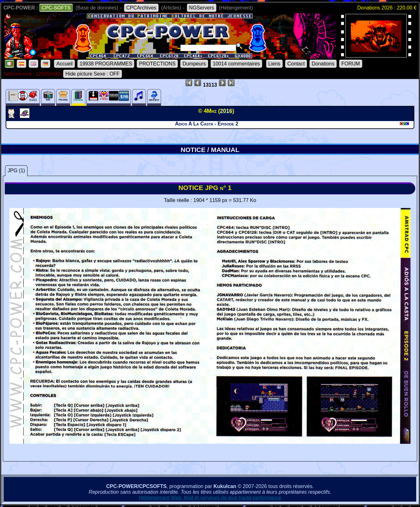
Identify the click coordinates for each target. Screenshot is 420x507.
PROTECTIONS (157, 64)
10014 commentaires (236, 64)
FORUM (351, 64)
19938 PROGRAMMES (106, 64)
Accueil (64, 64)
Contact (296, 64)
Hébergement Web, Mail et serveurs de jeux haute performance (210, 498)
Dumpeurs (194, 64)
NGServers (202, 8)
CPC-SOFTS (56, 8)
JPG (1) (16, 171)
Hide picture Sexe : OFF (93, 74)
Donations (323, 64)
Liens (274, 64)
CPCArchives (141, 8)
